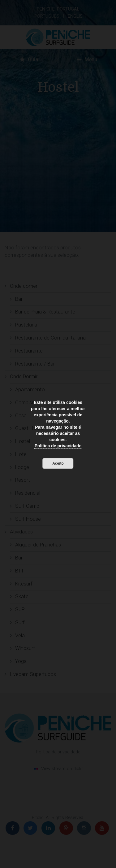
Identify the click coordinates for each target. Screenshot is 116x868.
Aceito (58, 463)
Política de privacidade (58, 446)
